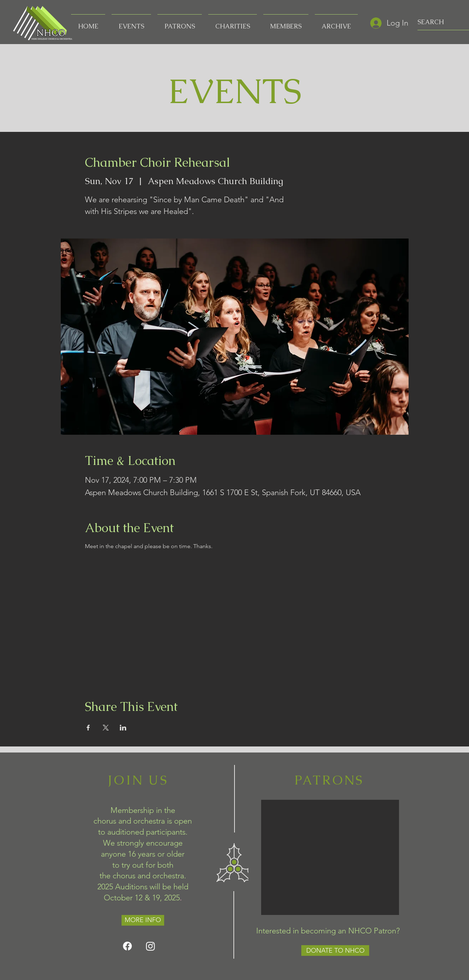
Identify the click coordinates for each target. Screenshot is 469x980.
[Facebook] (127, 946)
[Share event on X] (106, 728)
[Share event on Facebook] (88, 728)
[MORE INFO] (143, 920)
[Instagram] (150, 946)
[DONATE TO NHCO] (335, 950)
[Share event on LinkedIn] (123, 728)
